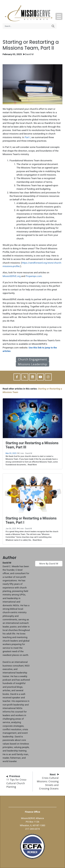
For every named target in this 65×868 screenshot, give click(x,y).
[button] (59, 16)
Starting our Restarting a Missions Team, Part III (32, 445)
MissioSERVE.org (12, 276)
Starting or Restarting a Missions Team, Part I (31, 520)
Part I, (28, 137)
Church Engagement (32, 359)
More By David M (49, 564)
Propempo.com (34, 276)
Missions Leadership (32, 364)
